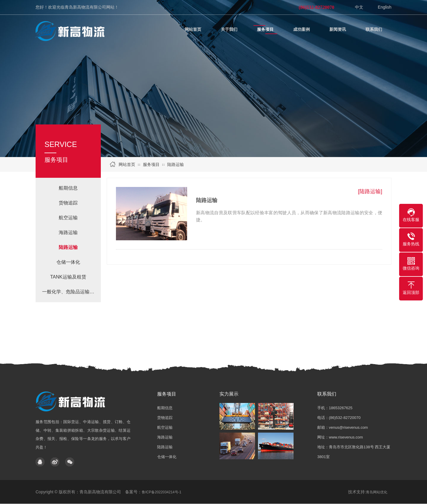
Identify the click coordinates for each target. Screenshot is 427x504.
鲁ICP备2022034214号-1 (161, 492)
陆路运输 (176, 164)
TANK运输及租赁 (68, 277)
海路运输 (68, 232)
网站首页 (127, 164)
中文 (359, 7)
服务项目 (151, 164)
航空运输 (68, 218)
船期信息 (68, 188)
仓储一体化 (68, 262)
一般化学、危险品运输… (68, 292)
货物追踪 (68, 203)
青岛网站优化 (377, 492)
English (385, 7)
